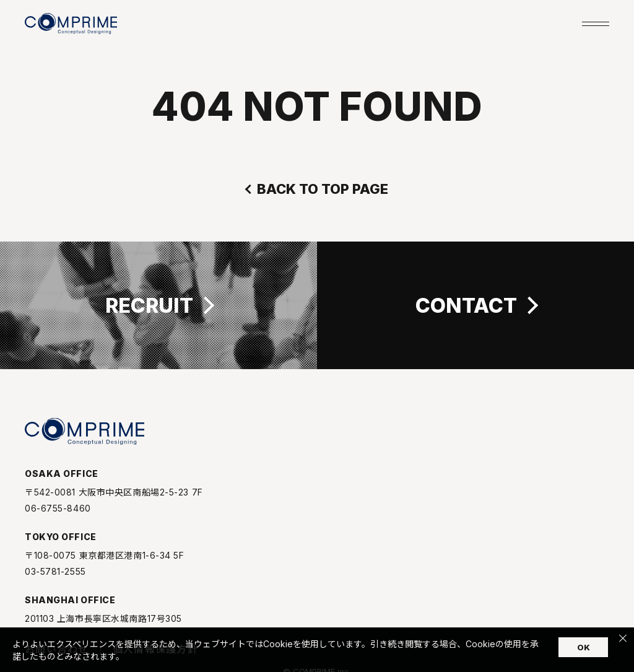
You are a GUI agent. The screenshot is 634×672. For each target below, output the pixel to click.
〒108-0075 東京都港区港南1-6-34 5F (105, 562)
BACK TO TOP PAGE (323, 189)
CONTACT (466, 305)
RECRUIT (149, 305)
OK (584, 647)
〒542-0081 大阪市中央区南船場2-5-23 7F (114, 499)
